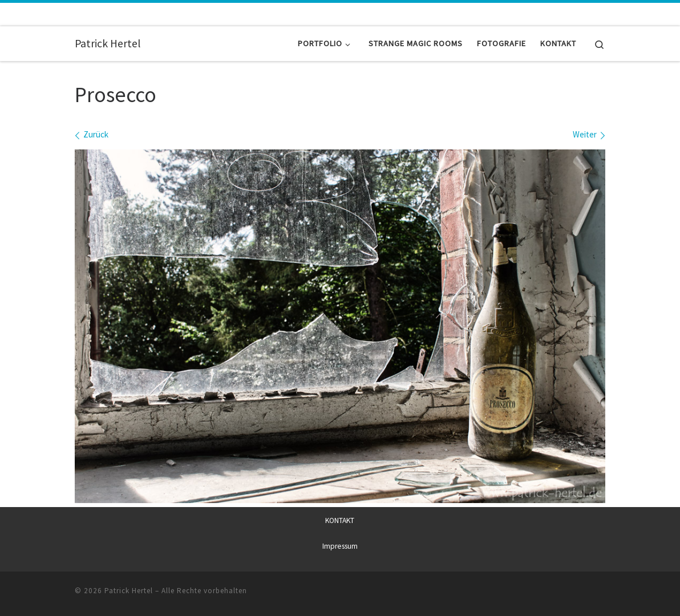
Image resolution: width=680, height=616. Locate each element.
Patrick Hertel (129, 591)
